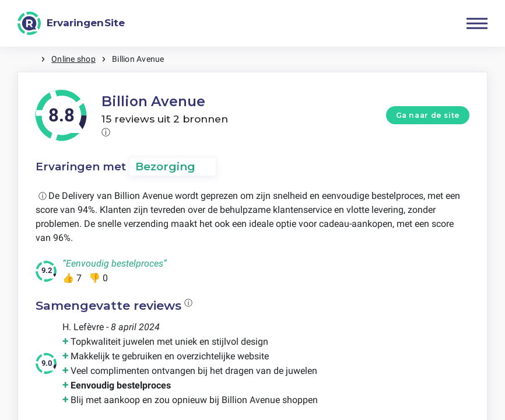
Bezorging (165, 167)
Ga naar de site (428, 115)
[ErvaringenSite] (71, 23)
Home (29, 59)
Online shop (73, 59)
